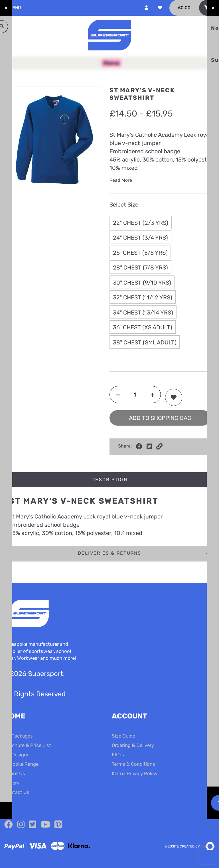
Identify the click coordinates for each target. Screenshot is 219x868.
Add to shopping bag (160, 418)
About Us (15, 773)
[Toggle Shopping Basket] (192, 8)
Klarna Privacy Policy (135, 773)
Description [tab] (109, 480)
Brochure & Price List (28, 745)
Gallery (12, 783)
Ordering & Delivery (133, 745)
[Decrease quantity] (118, 395)
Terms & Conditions (133, 764)
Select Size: (125, 205)
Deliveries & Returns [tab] (110, 553)
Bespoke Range (21, 764)
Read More (121, 180)
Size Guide (123, 736)
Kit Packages (19, 736)
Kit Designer (18, 755)
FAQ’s (118, 755)
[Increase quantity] (152, 395)
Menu (13, 8)
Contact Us (17, 792)
